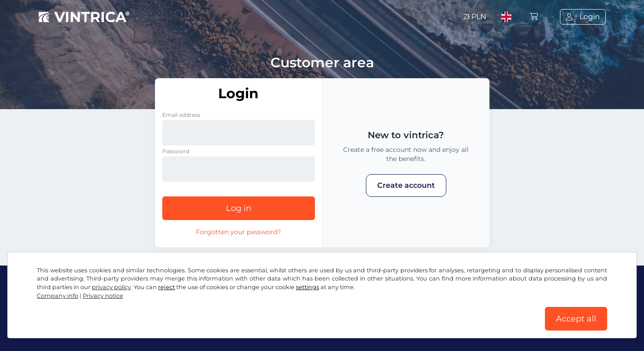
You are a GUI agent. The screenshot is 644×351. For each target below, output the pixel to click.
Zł (475, 17)
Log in (239, 208)
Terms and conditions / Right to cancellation (119, 327)
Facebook (62, 307)
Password (176, 151)
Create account (406, 185)
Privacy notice (230, 327)
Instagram (114, 307)
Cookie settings (290, 327)
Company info (349, 327)
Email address (181, 115)
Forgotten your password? (238, 232)
